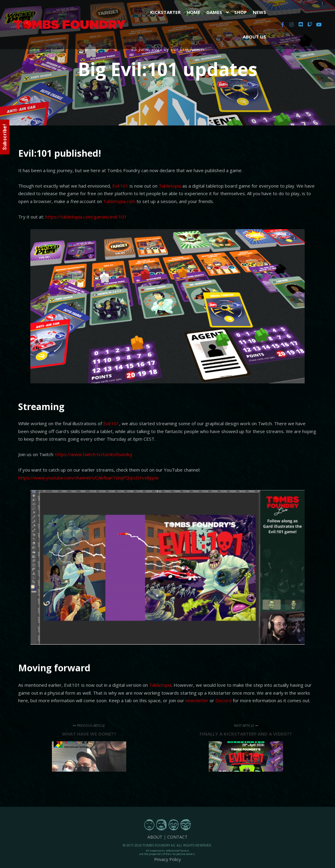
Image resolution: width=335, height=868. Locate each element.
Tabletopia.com (119, 201)
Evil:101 (120, 186)
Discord (223, 700)
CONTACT (177, 837)
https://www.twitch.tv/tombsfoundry (94, 454)
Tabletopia (171, 186)
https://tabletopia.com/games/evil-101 (86, 217)
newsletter (197, 700)
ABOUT (155, 837)
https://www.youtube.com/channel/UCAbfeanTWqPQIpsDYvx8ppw (88, 478)
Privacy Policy (167, 859)
